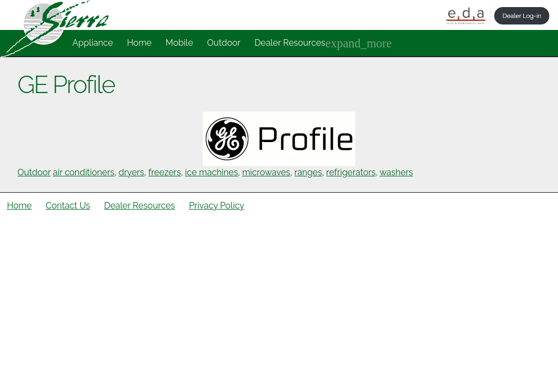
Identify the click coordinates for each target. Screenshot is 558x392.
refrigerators (351, 172)
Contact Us (68, 206)
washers (396, 172)
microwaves (266, 172)
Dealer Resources (290, 43)
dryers (132, 172)
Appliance (93, 43)
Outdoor (224, 43)
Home (139, 43)
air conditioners (84, 172)
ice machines (212, 172)
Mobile (180, 43)
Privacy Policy (217, 206)
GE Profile (66, 84)
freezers (165, 172)
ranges (308, 172)
